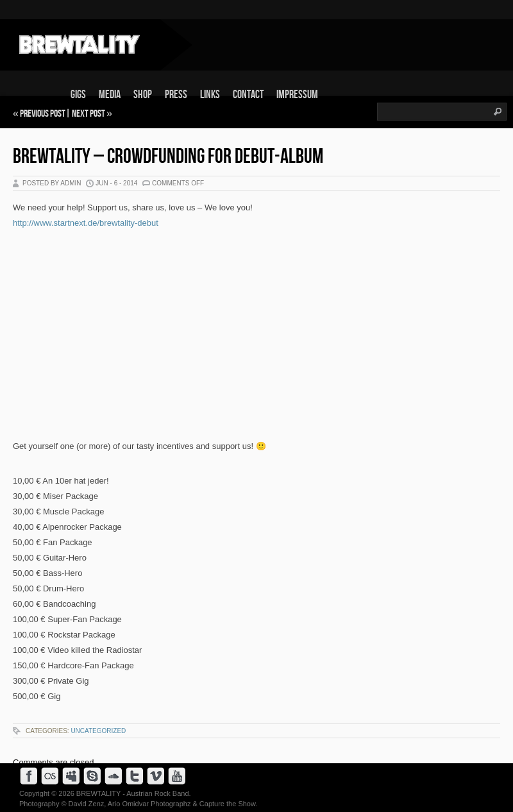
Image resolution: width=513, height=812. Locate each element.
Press (176, 95)
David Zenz (87, 804)
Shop (143, 95)
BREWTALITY (98, 793)
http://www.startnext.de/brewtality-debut (86, 223)
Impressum (297, 95)
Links (210, 95)
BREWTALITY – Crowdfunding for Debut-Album (168, 157)
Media (110, 95)
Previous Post (43, 114)
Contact (248, 95)
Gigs (78, 95)
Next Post (88, 114)
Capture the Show (227, 804)
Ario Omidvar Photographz (149, 804)
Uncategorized (98, 731)
